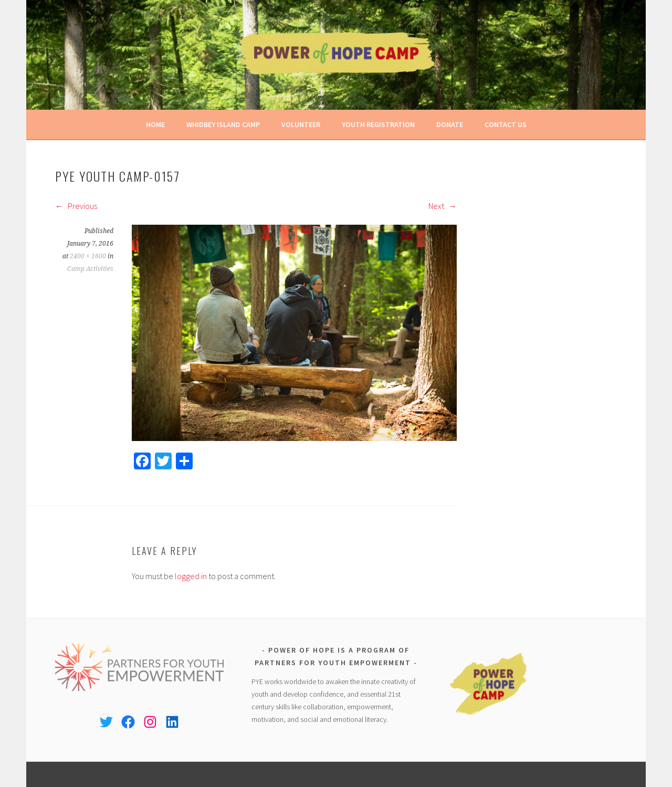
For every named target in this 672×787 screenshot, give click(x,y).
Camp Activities (90, 269)
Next (443, 206)
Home (155, 124)
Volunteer (301, 124)
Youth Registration (378, 124)
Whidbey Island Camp (223, 124)
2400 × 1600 (88, 256)
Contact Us (506, 124)
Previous (76, 206)
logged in (191, 576)
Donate (450, 124)
